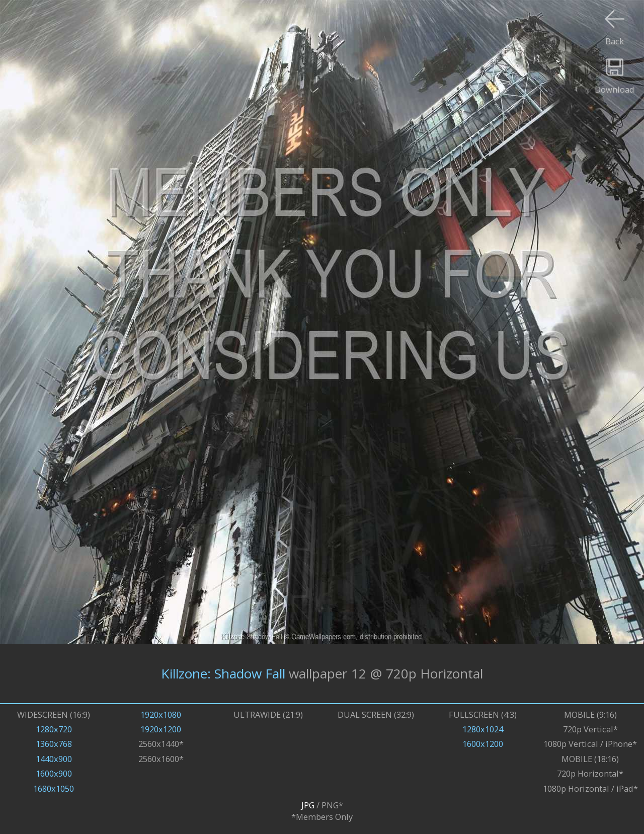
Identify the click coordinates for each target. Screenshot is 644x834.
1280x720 (54, 729)
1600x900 (54, 773)
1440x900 (54, 759)
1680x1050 (54, 788)
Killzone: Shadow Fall (223, 673)
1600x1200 (483, 744)
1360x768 (54, 744)
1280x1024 (483, 729)
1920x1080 (161, 714)
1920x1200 (161, 729)
